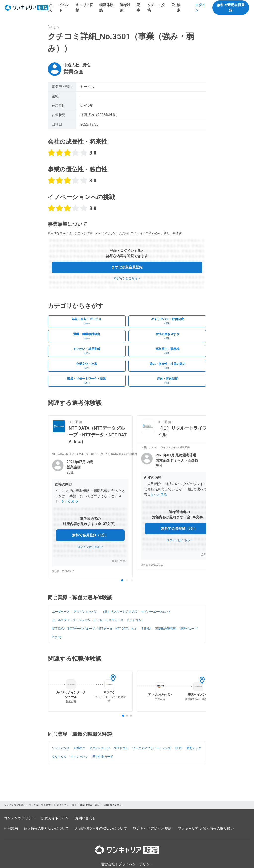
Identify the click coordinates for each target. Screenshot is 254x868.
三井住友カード (103, 757)
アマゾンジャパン (86, 612)
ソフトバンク (61, 748)
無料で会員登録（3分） (90, 535)
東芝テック (194, 748)
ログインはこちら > (127, 278)
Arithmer (79, 748)
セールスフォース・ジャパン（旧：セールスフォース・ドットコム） (98, 620)
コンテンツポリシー (20, 818)
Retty (49, 805)
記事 (138, 8)
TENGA (146, 629)
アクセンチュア (99, 748)
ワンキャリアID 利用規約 (152, 828)
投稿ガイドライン (55, 818)
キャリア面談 (85, 8)
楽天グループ (189, 629)
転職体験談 (106, 8)
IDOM (179, 748)
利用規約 (11, 828)
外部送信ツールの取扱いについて (101, 828)
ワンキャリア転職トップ (18, 805)
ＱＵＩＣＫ (59, 757)
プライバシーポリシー (136, 864)
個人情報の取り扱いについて (46, 828)
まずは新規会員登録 (127, 267)
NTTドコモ (121, 748)
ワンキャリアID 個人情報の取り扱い (206, 828)
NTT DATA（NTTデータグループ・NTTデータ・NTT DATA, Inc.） (95, 629)
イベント (64, 8)
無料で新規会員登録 (231, 8)
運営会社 (108, 864)
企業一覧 (39, 805)
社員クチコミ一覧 (64, 805)
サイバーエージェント (156, 612)
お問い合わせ (85, 818)
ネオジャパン (79, 757)
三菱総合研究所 (165, 629)
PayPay (57, 637)
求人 (50, 8)
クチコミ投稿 (156, 8)
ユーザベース (61, 612)
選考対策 (125, 8)
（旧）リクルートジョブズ (119, 612)
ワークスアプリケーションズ (152, 748)
